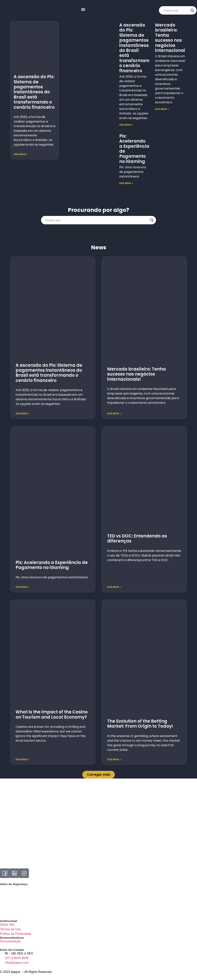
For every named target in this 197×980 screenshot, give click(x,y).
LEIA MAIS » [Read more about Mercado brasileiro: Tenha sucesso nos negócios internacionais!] (162, 109)
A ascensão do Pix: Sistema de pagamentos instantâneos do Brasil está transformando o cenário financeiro (34, 92)
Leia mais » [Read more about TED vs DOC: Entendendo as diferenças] (114, 587)
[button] (83, 10)
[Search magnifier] (192, 10)
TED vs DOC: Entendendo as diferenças (137, 539)
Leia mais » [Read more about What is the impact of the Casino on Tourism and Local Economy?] (23, 759)
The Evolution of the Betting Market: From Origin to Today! (140, 724)
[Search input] (176, 10)
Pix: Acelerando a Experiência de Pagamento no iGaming (134, 149)
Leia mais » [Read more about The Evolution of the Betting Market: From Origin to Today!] (114, 759)
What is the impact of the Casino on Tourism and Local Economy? (52, 714)
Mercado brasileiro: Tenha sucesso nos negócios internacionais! (172, 38)
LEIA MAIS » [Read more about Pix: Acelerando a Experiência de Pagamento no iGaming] (126, 183)
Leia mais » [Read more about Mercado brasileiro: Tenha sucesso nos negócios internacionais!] (114, 413)
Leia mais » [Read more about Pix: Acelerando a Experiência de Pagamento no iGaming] (23, 587)
